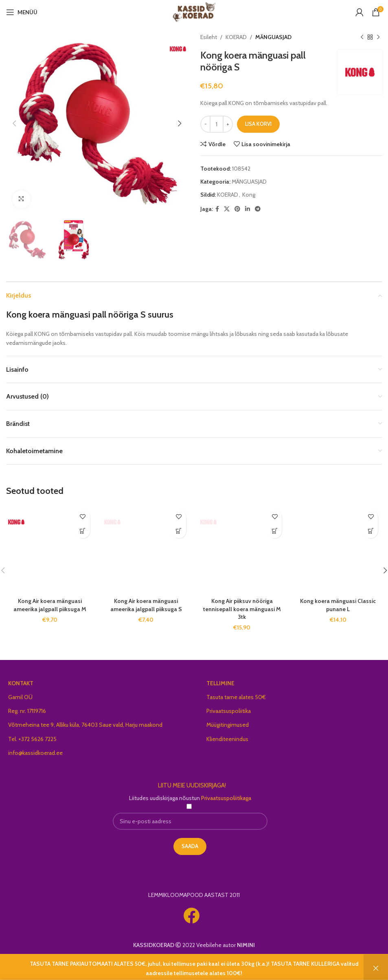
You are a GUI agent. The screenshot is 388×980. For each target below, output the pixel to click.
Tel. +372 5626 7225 (32, 739)
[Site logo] (194, 11)
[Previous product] (362, 37)
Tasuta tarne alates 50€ (236, 697)
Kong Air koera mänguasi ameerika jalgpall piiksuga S (146, 605)
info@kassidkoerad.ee (35, 753)
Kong (249, 195)
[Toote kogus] (217, 124)
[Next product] (378, 37)
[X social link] (227, 209)
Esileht (209, 37)
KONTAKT (21, 683)
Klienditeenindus (227, 739)
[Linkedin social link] (248, 209)
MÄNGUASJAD (273, 37)
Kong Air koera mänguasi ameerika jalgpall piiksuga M (50, 605)
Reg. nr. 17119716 (27, 711)
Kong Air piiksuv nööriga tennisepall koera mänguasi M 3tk (242, 609)
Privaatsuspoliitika (229, 711)
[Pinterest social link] (237, 209)
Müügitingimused (228, 725)
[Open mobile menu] (22, 12)
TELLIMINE (220, 683)
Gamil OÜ (20, 697)
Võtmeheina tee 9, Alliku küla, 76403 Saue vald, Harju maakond (85, 725)
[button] (83, 531)
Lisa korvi (258, 124)
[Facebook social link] (217, 209)
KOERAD (236, 37)
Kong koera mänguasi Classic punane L (338, 605)
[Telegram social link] (258, 209)
